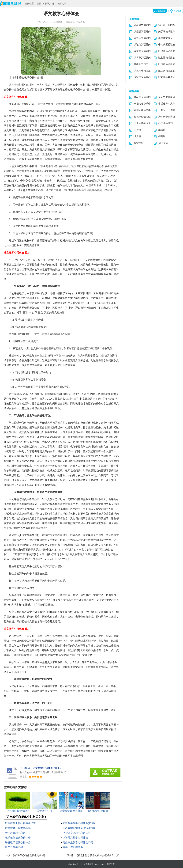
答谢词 (162, 136)
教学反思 (139, 143)
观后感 (162, 130)
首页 (39, 4)
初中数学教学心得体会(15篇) (79, 823)
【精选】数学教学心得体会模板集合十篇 (97, 855)
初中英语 (163, 143)
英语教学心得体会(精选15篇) (79, 828)
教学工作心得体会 (73, 847)
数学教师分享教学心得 (18, 828)
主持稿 (137, 130)
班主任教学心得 (14, 847)
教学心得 (62, 4)
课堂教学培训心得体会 (18, 842)
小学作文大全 (165, 38)
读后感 (137, 136)
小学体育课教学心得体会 (77, 833)
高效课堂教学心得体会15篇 (78, 842)
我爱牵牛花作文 (167, 77)
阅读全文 (70, 22)
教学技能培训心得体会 (18, 838)
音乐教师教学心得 (15, 833)
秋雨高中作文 (141, 64)
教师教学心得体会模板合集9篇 (29, 855)
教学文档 (49, 4)
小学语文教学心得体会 (75, 838)
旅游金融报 (89, 864)
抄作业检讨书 (165, 123)
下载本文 (81, 22)
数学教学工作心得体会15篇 (20, 823)
